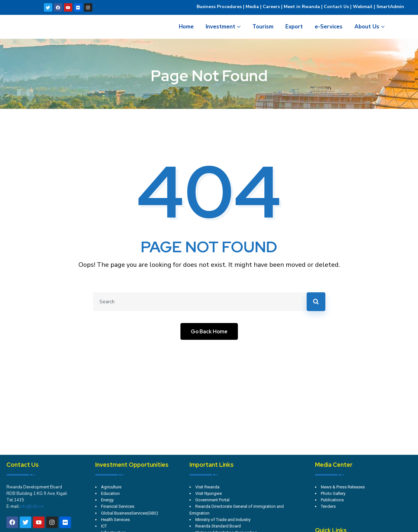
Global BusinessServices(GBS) (130, 513)
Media (252, 7)
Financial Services (118, 506)
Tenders (328, 506)
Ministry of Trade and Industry (223, 520)
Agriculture (111, 487)
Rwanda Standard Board (218, 526)
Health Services (115, 520)
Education (110, 493)
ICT (104, 526)
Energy (107, 500)
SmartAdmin (390, 7)
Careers (271, 7)
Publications (332, 500)
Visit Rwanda (207, 487)
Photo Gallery (333, 493)
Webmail (363, 7)
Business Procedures (219, 7)
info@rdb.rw (32, 506)
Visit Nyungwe (209, 493)
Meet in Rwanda (302, 7)
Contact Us (336, 7)
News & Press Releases (343, 487)
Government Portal (212, 500)
